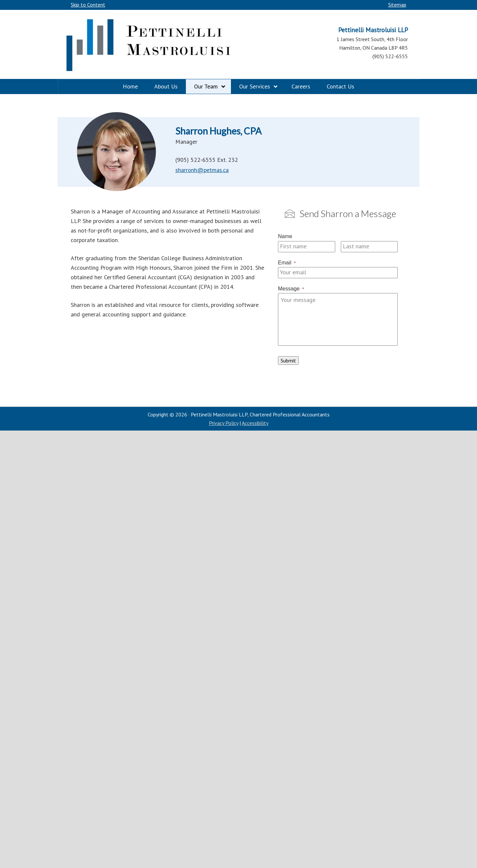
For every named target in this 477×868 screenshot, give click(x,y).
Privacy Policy (224, 423)
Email (287, 262)
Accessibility (255, 423)
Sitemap (397, 5)
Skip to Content (88, 5)
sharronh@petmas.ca (202, 170)
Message (291, 288)
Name (285, 236)
